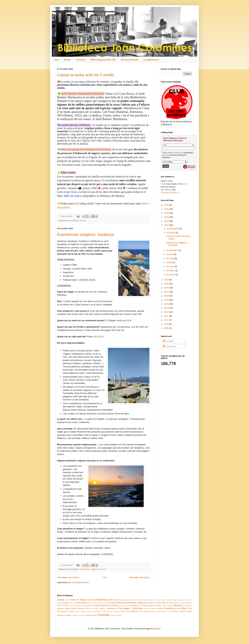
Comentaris (169, 346)
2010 (167, 320)
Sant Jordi (125, 611)
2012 (167, 312)
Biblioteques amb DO (103, 60)
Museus (60, 608)
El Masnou (119, 603)
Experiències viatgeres (89, 569)
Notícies (81, 608)
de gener (171, 275)
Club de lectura (178, 600)
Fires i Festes (63, 605)
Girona (83, 606)
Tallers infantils (179, 611)
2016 (167, 296)
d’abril (170, 262)
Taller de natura (73, 196)
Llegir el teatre (155, 605)
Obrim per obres (92, 608)
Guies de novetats (110, 605)
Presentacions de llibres (176, 608)
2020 (167, 280)
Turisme (80, 60)
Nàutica (74, 608)
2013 (167, 308)
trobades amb (91, 615)
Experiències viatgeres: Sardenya (85, 235)
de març (171, 266)
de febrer (171, 271)
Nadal (67, 608)
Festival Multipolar (185, 603)
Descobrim (82, 603)
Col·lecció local (130, 60)
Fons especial (75, 606)
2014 (167, 304)
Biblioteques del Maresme (127, 600)
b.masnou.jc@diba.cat (170, 192)
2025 (167, 209)
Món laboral (188, 606)
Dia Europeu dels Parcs (97, 603)
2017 (167, 292)
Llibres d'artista (167, 606)
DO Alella (110, 603)
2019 (167, 284)
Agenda (61, 600)
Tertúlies (68, 615)
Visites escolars (116, 615)
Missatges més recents (69, 577)
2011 (167, 316)
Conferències (67, 603)
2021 (167, 225)
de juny (170, 254)
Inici (57, 60)
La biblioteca (151, 60)
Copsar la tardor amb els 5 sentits (86, 75)
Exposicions (151, 603)
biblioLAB (92, 600)
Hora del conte (124, 606)
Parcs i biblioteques (108, 608)
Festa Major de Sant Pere (167, 603)
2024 (167, 213)
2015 (167, 300)
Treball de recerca (78, 615)
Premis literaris (156, 608)
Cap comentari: (67, 216)
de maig (170, 258)
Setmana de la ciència (140, 611)
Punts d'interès (81, 611)
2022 (167, 221)
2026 (167, 205)
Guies (67, 60)
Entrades (168, 341)
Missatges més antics (140, 577)
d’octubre (171, 233)
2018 (167, 288)
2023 (167, 217)
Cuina (75, 603)
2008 (167, 328)
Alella (67, 600)
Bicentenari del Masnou (146, 600)
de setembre (173, 250)
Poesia (146, 608)
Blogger (157, 629)
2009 (167, 324)
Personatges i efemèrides (130, 608)
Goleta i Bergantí (93, 605)
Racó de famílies (94, 611)
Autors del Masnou (79, 600)
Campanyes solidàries (164, 600)
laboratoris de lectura (139, 605)
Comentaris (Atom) (80, 582)
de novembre (173, 229)
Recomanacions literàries (111, 611)
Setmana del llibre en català (162, 611)
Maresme (178, 605)
